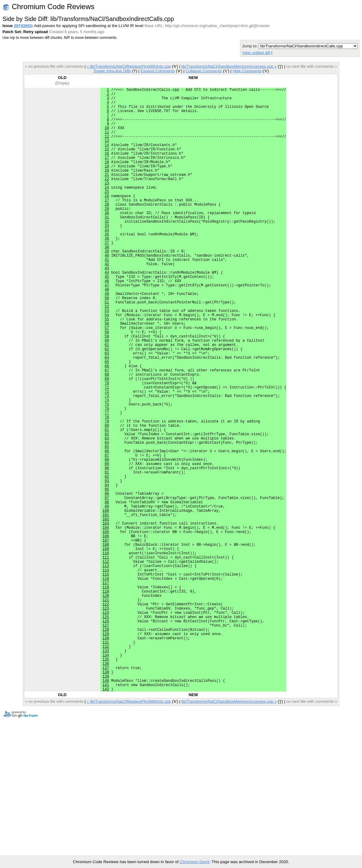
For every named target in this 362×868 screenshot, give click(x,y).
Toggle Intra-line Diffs (112, 71)
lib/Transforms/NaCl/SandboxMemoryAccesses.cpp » (229, 66)
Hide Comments (247, 71)
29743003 (23, 26)
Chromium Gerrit (195, 862)
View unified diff (256, 53)
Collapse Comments (204, 71)
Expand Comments (158, 71)
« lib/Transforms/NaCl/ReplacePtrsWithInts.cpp (129, 66)
